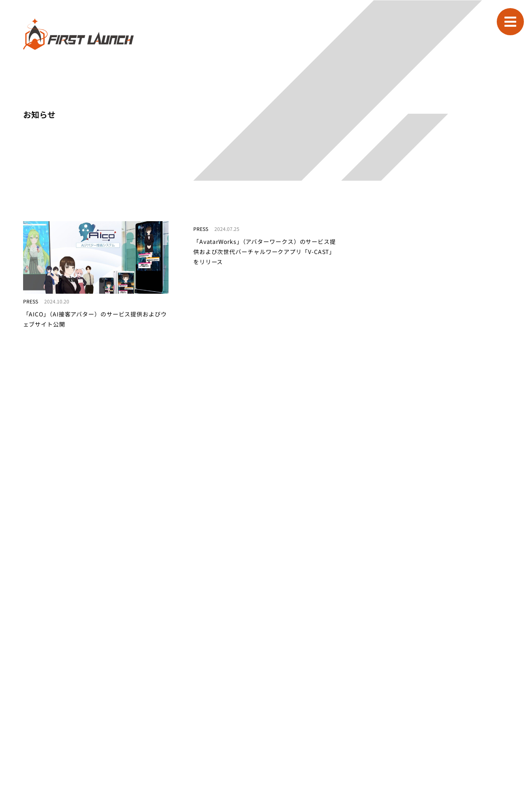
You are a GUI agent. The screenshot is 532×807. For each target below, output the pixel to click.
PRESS (31, 301)
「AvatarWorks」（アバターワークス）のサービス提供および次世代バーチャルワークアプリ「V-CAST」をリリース (265, 252)
